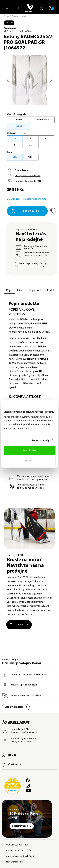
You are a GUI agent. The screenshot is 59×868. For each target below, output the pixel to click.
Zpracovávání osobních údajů (20, 856)
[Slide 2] (30, 101)
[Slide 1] (24, 101)
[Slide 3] (35, 101)
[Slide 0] (18, 101)
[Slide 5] (41, 101)
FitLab (21, 290)
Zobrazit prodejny (30, 264)
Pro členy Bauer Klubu (35, 199)
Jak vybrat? (23, 133)
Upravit (30, 461)
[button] (50, 8)
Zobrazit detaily (41, 440)
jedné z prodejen (38, 479)
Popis (9, 290)
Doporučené (36, 290)
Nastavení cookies (15, 862)
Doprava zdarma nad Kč (29, 181)
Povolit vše (29, 450)
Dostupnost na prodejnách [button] (28, 176)
